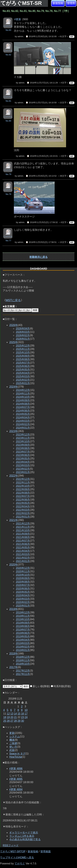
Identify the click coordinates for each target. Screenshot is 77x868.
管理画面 (46, 851)
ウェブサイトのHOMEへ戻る (17, 857)
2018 (14, 654)
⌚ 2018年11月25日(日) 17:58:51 (41, 242)
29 (19, 721)
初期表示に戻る (38, 257)
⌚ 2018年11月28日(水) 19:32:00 (41, 36)
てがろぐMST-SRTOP (13, 851)
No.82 (8, 55)
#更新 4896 (16, 769)
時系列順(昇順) (61, 686)
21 (15, 717)
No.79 (8, 174)
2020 (14, 565)
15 (19, 714)
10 (26, 710)
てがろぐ (20, 864)
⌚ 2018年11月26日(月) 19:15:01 (42, 156)
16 (23, 714)
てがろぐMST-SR (22, 3)
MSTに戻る (13, 300)
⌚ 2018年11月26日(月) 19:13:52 (41, 176)
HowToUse (16, 757)
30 (23, 721)
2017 (14, 667)
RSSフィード (11, 845)
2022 (14, 476)
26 (8, 721)
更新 (12, 733)
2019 (14, 609)
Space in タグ (17, 754)
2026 (14, 325)
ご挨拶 (13, 743)
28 (15, 721)
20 (12, 717)
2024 (14, 387)
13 (12, 714)
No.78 (8, 194)
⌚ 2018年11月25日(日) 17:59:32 (42, 222)
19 (8, 717)
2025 (14, 342)
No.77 (8, 241)
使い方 (13, 747)
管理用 (71, 3)
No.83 (8, 30)
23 (23, 717)
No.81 (8, 101)
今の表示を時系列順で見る (25, 839)
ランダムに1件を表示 (22, 836)
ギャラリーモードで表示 (24, 833)
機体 (12, 740)
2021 (14, 520)
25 (5, 721)
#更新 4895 (16, 779)
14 (15, 714)
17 (26, 714)
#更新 (18, 19)
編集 (72, 37)
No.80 (8, 121)
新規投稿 (58, 3)
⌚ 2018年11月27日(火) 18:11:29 (42, 83)
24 (26, 717)
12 (8, 714)
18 (5, 717)
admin (20, 36)
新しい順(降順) (40, 686)
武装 (12, 750)
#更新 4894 (16, 789)
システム (15, 736)
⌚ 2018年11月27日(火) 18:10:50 (41, 103)
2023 (14, 431)
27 (12, 721)
